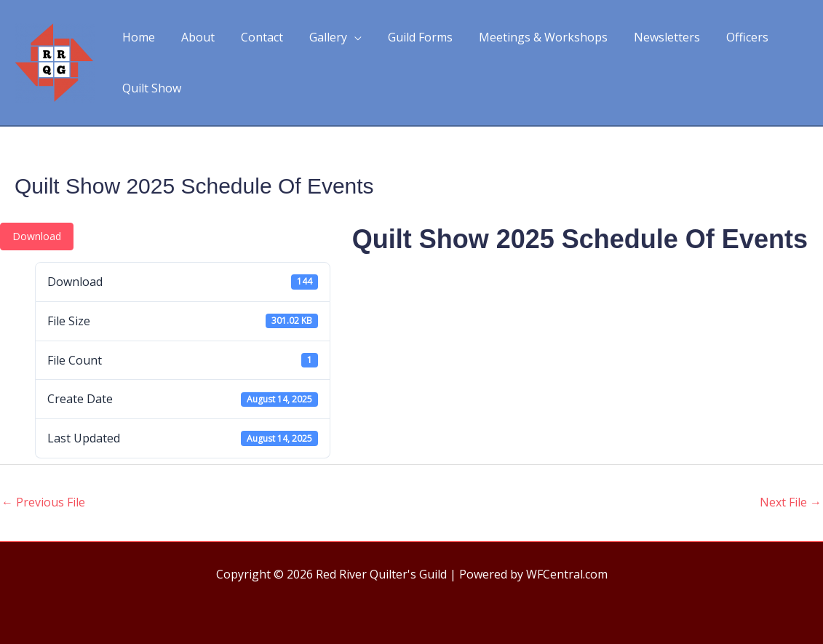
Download (37, 236)
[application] (344, 37)
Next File (791, 502)
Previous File (43, 502)
